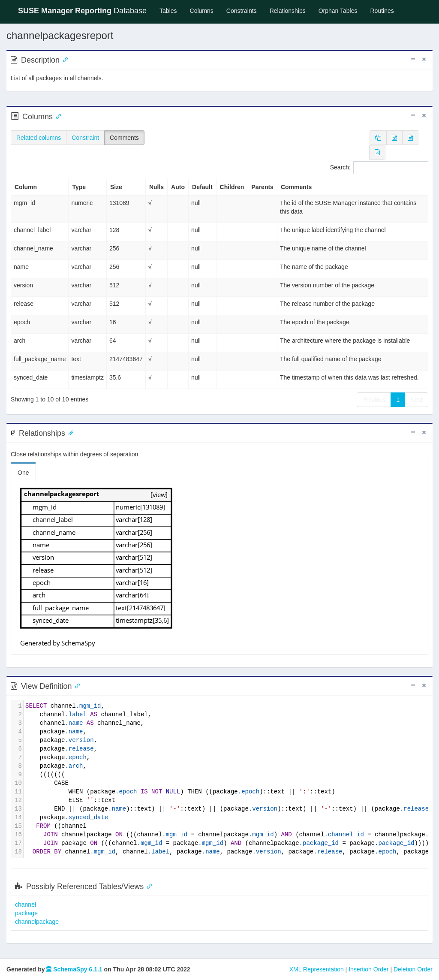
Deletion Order (413, 969)
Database (82, 11)
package (26, 913)
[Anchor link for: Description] (63, 59)
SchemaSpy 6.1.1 (74, 969)
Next (416, 400)
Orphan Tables (338, 11)
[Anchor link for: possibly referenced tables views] (147, 886)
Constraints (242, 11)
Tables (171, 10)
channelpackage (37, 922)
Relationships (288, 11)
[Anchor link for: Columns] (57, 116)
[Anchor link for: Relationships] (69, 432)
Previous (374, 400)
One (23, 473)
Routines (382, 11)
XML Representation (317, 969)
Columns (202, 11)
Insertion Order (368, 969)
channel (26, 905)
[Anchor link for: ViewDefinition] (76, 685)
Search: (379, 168)
